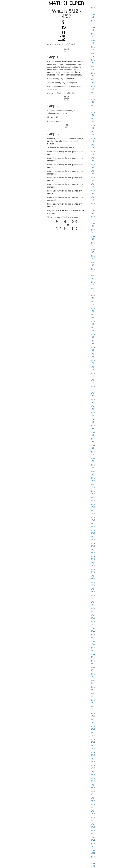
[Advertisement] (25, 45)
